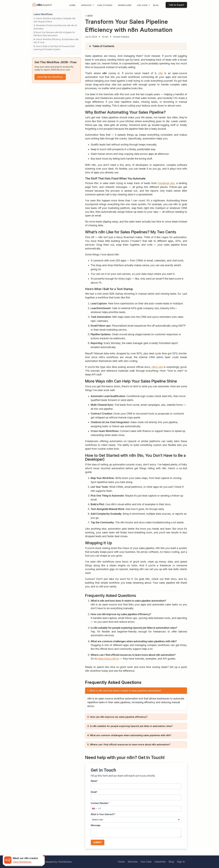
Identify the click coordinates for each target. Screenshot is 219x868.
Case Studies (105, 5)
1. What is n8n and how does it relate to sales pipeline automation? (124, 691)
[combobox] (94, 809)
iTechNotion (65, 862)
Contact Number (100, 803)
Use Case (142, 5)
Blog (156, 5)
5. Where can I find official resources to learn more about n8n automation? (129, 744)
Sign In (181, 862)
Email (94, 792)
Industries (160, 862)
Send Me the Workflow (50, 77)
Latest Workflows (43, 14)
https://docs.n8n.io (108, 659)
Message (96, 825)
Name (94, 781)
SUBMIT (98, 842)
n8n (161, 73)
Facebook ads (166, 183)
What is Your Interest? (103, 814)
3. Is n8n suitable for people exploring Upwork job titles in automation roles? (130, 726)
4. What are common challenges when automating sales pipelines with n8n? (129, 735)
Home (72, 5)
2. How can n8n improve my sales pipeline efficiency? (117, 717)
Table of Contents (103, 46)
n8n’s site (157, 367)
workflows (125, 5)
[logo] (42, 5)
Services (86, 5)
